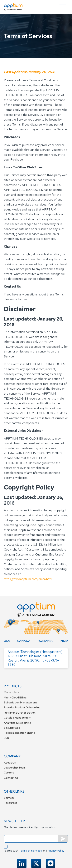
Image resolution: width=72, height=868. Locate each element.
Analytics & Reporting (17, 723)
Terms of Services (30, 851)
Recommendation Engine (19, 733)
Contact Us (11, 778)
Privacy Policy (56, 851)
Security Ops (12, 728)
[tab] (7, 641)
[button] (63, 7)
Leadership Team (15, 768)
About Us (10, 763)
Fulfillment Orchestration (20, 713)
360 (6, 738)
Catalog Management (18, 718)
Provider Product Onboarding (22, 707)
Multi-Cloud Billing (15, 697)
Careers (9, 773)
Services (9, 798)
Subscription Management (20, 702)
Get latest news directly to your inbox (30, 827)
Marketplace (12, 692)
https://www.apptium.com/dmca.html (28, 579)
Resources (11, 803)
